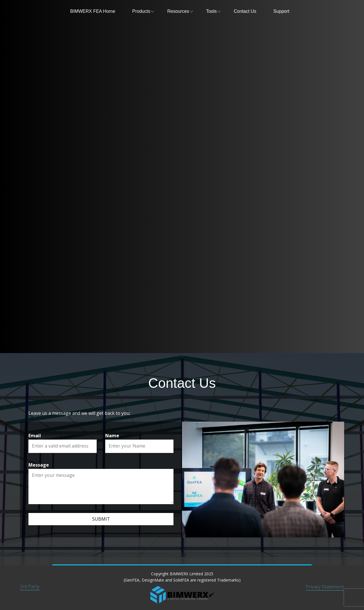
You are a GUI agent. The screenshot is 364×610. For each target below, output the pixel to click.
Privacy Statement (325, 587)
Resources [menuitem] (178, 11)
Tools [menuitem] (211, 11)
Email (35, 436)
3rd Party (30, 586)
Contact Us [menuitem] (245, 11)
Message (39, 465)
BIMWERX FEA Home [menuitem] (93, 11)
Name (112, 436)
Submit (101, 519)
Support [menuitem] (281, 11)
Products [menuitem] (141, 11)
